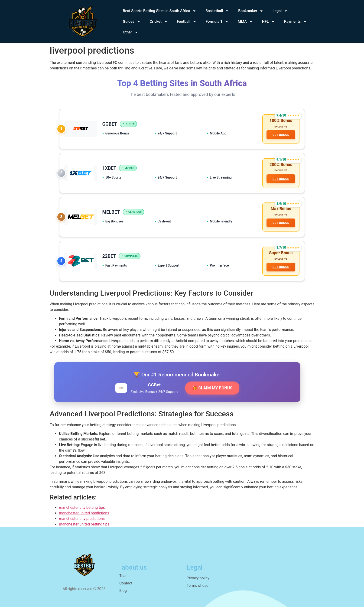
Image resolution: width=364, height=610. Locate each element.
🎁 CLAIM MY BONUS (212, 391)
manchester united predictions (84, 516)
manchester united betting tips (84, 527)
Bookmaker (251, 11)
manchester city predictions (82, 522)
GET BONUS (280, 135)
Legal (280, 11)
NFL (268, 22)
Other (130, 32)
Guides (132, 22)
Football (187, 22)
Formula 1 (217, 22)
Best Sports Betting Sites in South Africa (159, 11)
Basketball (217, 11)
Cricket (159, 22)
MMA (245, 22)
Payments (296, 22)
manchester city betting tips (82, 511)
